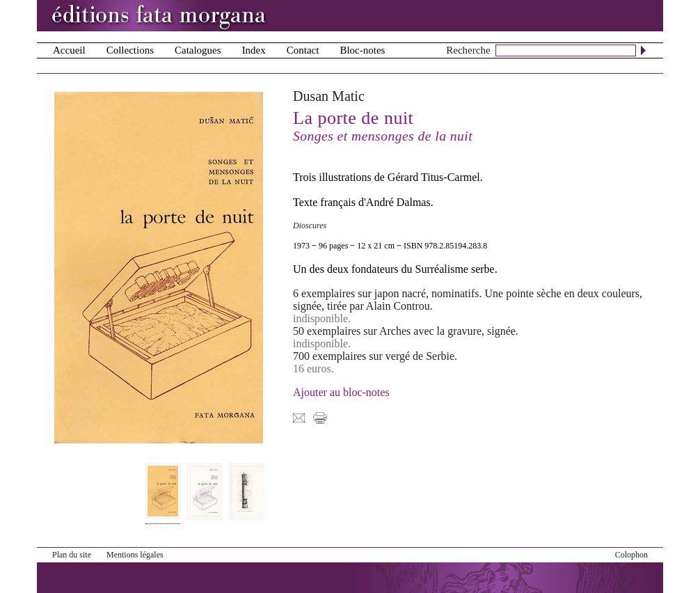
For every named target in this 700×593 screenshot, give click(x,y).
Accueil (69, 50)
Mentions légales (135, 555)
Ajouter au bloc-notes (341, 392)
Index (254, 50)
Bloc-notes (362, 50)
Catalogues (198, 50)
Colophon (631, 555)
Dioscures (310, 226)
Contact (303, 50)
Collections (130, 50)
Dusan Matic (329, 96)
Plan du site (72, 555)
